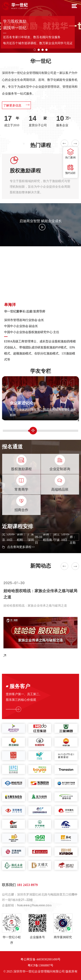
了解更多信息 (16, 105)
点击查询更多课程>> (21, 547)
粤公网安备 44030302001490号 (41, 959)
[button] (35, 50)
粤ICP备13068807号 (41, 965)
